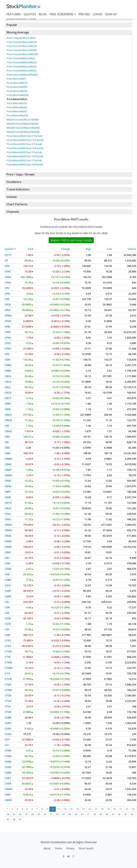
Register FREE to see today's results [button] (71, 240)
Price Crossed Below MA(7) (21, 58)
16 (90, 809)
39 (101, 814)
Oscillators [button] (14, 182)
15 (84, 809)
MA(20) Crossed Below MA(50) (22, 124)
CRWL (8, 536)
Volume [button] (12, 197)
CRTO (8, 503)
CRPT (8, 492)
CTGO (8, 651)
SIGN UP (111, 14)
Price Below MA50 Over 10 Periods (25, 164)
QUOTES (30, 14)
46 (14, 819)
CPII (7, 288)
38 (95, 814)
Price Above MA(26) (17, 87)
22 (127, 809)
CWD (8, 795)
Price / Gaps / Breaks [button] (20, 174)
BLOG (43, 14)
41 (113, 814)
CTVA (8, 701)
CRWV (8, 547)
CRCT (8, 398)
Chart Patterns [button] (16, 204)
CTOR (8, 679)
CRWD (8, 525)
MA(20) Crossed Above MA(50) (23, 120)
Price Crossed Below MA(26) (22, 66)
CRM (8, 453)
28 (33, 814)
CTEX (8, 646)
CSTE (8, 624)
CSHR (8, 596)
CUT (7, 739)
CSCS (8, 585)
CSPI (7, 607)
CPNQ (8, 316)
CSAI (7, 563)
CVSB (8, 784)
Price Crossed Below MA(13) (22, 62)
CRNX (8, 486)
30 (45, 814)
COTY (8, 255)
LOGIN (98, 14)
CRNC (8, 481)
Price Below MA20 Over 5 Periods (24, 152)
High (88, 249)
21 (121, 809)
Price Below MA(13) (17, 103)
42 (119, 814)
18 (102, 809)
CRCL (8, 387)
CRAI (8, 360)
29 (39, 814)
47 (20, 819)
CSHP (8, 591)
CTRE (8, 684)
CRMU (8, 475)
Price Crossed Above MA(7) (21, 38)
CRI (7, 442)
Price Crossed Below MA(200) (22, 75)
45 (8, 819)
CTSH (8, 695)
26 (20, 814)
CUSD (8, 734)
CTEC (8, 640)
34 (70, 814)
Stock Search (86, 848)
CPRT (8, 332)
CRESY (8, 420)
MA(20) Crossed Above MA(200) (23, 128)
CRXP (8, 552)
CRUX (8, 508)
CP (6, 260)
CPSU (8, 349)
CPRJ (8, 327)
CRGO (8, 431)
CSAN (8, 569)
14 (77, 809)
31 (51, 814)
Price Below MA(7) (17, 99)
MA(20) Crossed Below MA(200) (23, 132)
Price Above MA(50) (17, 91)
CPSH (8, 338)
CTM (8, 657)
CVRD (8, 773)
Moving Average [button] (17, 32)
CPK (7, 299)
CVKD (8, 751)
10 (53, 809)
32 (57, 814)
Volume (132, 249)
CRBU (8, 371)
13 (71, 809)
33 (64, 814)
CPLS (8, 310)
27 (26, 814)
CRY (7, 558)
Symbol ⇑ (10, 249)
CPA (7, 266)
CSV (7, 629)
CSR (7, 613)
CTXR (8, 712)
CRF (7, 426)
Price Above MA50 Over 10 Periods (25, 148)
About (47, 848)
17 (96, 809)
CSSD (8, 618)
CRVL (8, 514)
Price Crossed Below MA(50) (22, 71)
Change (66, 249)
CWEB (8, 800)
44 (132, 814)
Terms (58, 848)
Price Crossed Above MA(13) (22, 42)
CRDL (8, 409)
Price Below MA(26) (17, 107)
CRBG (8, 365)
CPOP (8, 321)
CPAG (8, 277)
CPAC (8, 271)
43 (125, 814)
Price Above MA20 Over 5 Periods (25, 136)
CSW (7, 635)
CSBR (8, 580)
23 (133, 809)
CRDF (8, 404)
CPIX (7, 294)
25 (14, 814)
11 (59, 809)
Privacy (70, 848)
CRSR (8, 497)
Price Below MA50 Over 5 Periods (24, 160)
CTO (7, 673)
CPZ (7, 354)
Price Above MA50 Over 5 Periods (25, 144)
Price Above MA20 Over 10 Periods (25, 140)
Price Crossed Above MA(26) (22, 46)
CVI (7, 745)
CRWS (8, 541)
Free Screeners (63, 14)
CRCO (8, 393)
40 (107, 814)
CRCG (8, 382)
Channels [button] (13, 212)
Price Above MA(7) (16, 79)
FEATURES (14, 14)
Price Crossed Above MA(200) (22, 54)
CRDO (8, 415)
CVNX (8, 762)
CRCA (8, 376)
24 (8, 814)
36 (82, 814)
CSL (7, 602)
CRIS (7, 448)
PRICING (84, 14)
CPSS (8, 343)
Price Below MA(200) (17, 115)
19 (108, 809)
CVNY (8, 767)
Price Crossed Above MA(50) (22, 50)
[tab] (68, 25)
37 (88, 814)
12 (65, 809)
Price (31, 249)
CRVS (8, 519)
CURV (8, 723)
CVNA (8, 756)
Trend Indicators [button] (18, 189)
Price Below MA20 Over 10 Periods (25, 156)
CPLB (8, 305)
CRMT (8, 470)
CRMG (8, 459)
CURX (8, 728)
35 (76, 814)
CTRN (8, 690)
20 (115, 809)
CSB (7, 574)
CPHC (8, 282)
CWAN (8, 789)
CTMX (8, 662)
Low (109, 249)
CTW (8, 706)
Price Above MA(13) (17, 83)
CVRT (8, 778)
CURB (8, 717)
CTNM (9, 668)
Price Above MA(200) (18, 95)
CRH (7, 437)
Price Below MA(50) (17, 111)
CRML (8, 464)
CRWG (8, 530)
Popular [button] (12, 25)
